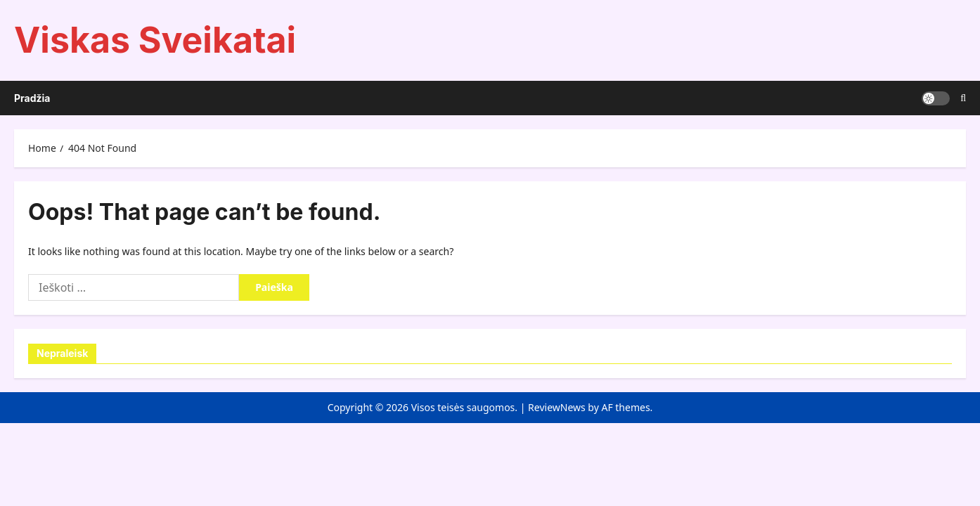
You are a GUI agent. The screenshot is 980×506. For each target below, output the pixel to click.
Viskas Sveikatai (155, 40)
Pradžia (32, 98)
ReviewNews (557, 407)
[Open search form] (963, 98)
